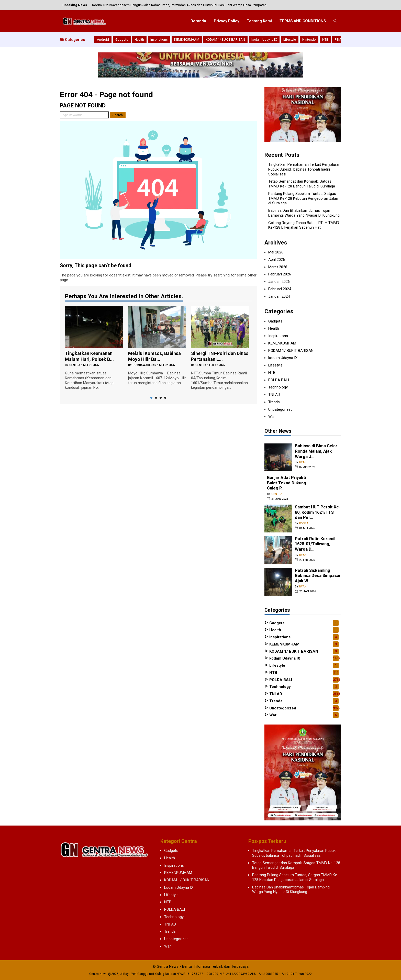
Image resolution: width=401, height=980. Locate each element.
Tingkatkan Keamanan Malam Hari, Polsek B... (89, 356)
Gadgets (122, 40)
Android (103, 40)
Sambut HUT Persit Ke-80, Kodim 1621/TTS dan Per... (318, 512)
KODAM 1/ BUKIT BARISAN (225, 40)
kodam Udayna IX (264, 40)
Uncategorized (280, 409)
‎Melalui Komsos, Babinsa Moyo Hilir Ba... (154, 356)
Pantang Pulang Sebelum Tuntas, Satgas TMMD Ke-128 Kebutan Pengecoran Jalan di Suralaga (303, 198)
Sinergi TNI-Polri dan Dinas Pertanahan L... (220, 356)
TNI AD (274, 395)
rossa (304, 523)
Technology (278, 387)
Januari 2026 (279, 282)
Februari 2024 (280, 289)
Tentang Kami (259, 21)
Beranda (198, 21)
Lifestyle (290, 40)
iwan (303, 462)
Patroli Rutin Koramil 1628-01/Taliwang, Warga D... (315, 544)
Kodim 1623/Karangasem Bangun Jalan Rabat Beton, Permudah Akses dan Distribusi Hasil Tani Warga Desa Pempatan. (180, 5)
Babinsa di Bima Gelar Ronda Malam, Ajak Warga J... (316, 451)
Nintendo (309, 40)
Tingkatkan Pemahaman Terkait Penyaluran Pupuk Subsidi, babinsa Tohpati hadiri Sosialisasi (304, 169)
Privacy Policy (226, 21)
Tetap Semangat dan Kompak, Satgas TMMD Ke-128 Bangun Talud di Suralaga (302, 184)
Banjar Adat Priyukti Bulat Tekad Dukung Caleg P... (287, 483)
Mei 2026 (276, 252)
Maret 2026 (278, 267)
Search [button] (118, 115)
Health (139, 40)
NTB (325, 40)
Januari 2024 (279, 296)
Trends (274, 402)
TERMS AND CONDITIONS (303, 21)
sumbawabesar (144, 365)
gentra (75, 365)
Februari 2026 (280, 274)
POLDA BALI (279, 380)
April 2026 (277, 260)
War (272, 417)
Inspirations (159, 40)
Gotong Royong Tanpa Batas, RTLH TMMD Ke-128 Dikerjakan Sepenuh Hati (304, 225)
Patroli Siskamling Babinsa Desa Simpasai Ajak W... (318, 576)
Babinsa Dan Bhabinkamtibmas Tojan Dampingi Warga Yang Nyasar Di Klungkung (304, 213)
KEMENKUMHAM (187, 40)
